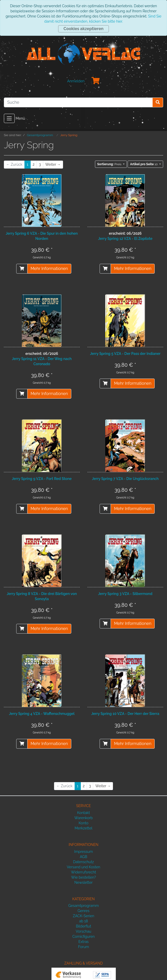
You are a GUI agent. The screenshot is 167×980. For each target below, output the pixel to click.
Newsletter (83, 882)
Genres (83, 911)
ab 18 (83, 921)
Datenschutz (83, 862)
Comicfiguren (83, 937)
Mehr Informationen (49, 269)
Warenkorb (84, 818)
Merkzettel (83, 828)
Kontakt (83, 813)
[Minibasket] (96, 81)
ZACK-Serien (83, 916)
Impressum (83, 852)
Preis (110, 164)
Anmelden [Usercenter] (76, 81)
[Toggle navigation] (9, 118)
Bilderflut (83, 926)
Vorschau (83, 931)
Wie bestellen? (83, 877)
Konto (84, 823)
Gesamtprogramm (83, 906)
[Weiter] (53, 165)
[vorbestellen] (105, 269)
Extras (84, 942)
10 (144, 164)
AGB (83, 857)
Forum (83, 947)
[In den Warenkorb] (22, 269)
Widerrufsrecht (84, 872)
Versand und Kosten (84, 867)
